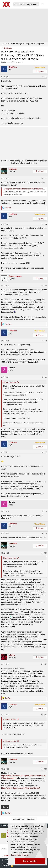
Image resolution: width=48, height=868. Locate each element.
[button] (9, 44)
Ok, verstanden (30, 861)
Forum (5, 44)
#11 (45, 664)
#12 (45, 714)
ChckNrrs (7, 62)
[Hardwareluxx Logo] (7, 4)
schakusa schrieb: (10, 719)
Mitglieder (29, 44)
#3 (46, 224)
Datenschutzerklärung (19, 855)
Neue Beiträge (16, 44)
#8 (46, 511)
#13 (45, 769)
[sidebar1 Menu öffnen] (43, 4)
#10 (45, 553)
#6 (46, 377)
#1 (46, 77)
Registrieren (41, 44)
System (41, 71)
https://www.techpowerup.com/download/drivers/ (20, 788)
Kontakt (5, 863)
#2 (46, 178)
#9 (46, 534)
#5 (46, 341)
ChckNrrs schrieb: (10, 382)
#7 (46, 452)
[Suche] (16, 4)
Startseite (5, 866)
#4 (46, 286)
